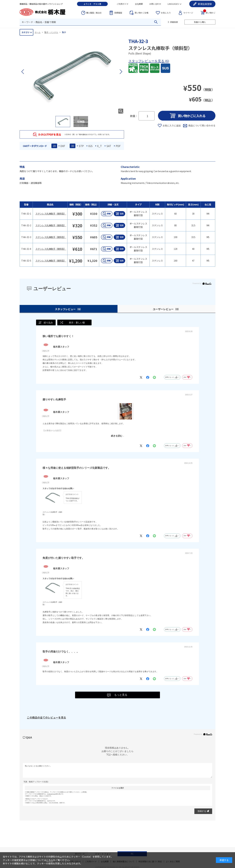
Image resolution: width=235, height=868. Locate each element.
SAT (109, 146)
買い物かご (209, 12)
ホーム (38, 32)
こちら (50, 860)
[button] (121, 72)
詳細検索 (174, 22)
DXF (63, 146)
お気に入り (166, 13)
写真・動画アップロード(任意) (36, 782)
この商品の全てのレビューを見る (47, 718)
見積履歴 (118, 13)
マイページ (188, 13)
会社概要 (139, 4)
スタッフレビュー (69, 309)
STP (81, 146)
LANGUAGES (173, 4)
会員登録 (205, 4)
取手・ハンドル (51, 32)
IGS (90, 146)
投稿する (203, 811)
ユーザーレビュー (167, 309)
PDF (118, 146)
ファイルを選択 (118, 788)
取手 (64, 32)
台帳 (141, 13)
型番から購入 (200, 22)
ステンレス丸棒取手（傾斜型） (51, 214)
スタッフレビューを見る (147, 61)
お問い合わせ (155, 4)
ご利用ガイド (123, 4)
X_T (99, 146)
